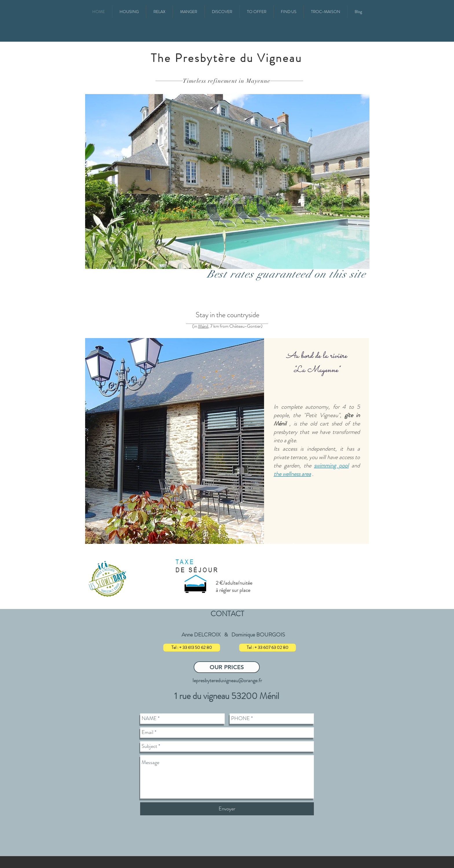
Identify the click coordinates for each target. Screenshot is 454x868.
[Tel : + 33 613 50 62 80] (192, 648)
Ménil (203, 326)
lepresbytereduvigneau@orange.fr (227, 680)
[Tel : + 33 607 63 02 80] (268, 648)
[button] (129, 12)
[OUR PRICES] (227, 667)
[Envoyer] (227, 809)
